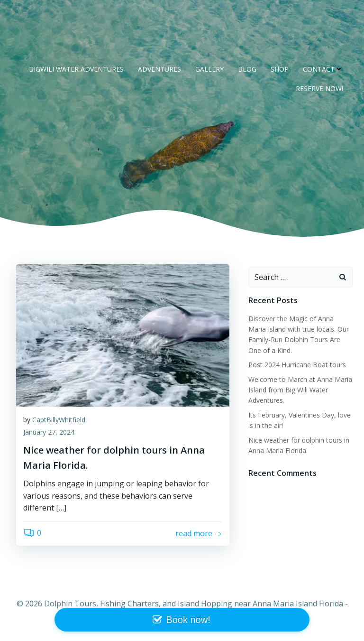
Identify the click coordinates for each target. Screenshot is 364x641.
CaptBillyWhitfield (59, 420)
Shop (280, 69)
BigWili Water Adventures (76, 69)
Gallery (209, 69)
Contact (323, 69)
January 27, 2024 (49, 432)
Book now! (188, 620)
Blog (247, 69)
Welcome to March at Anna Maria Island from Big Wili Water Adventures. (300, 390)
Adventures (159, 69)
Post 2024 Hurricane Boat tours (297, 365)
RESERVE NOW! (319, 88)
